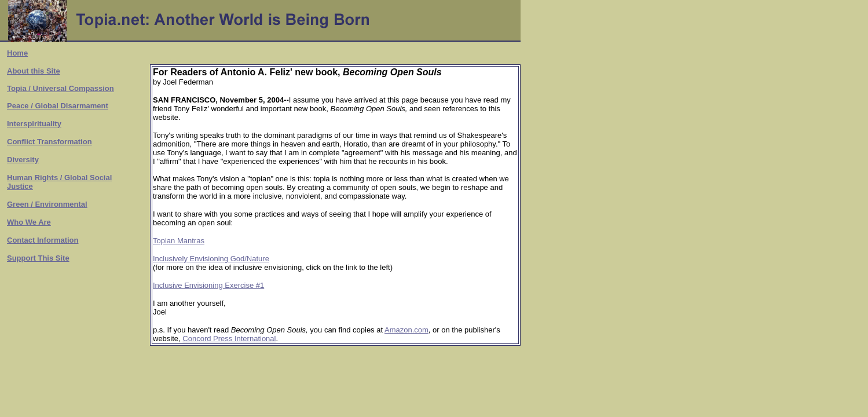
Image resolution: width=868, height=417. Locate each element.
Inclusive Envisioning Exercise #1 (208, 285)
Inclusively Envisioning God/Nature (211, 259)
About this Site (34, 71)
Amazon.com (406, 330)
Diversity (23, 160)
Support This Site (38, 258)
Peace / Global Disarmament (58, 106)
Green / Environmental (47, 204)
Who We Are (29, 222)
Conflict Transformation (50, 142)
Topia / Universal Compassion (61, 88)
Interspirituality (34, 124)
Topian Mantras (179, 241)
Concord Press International (229, 339)
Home (17, 53)
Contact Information (43, 240)
